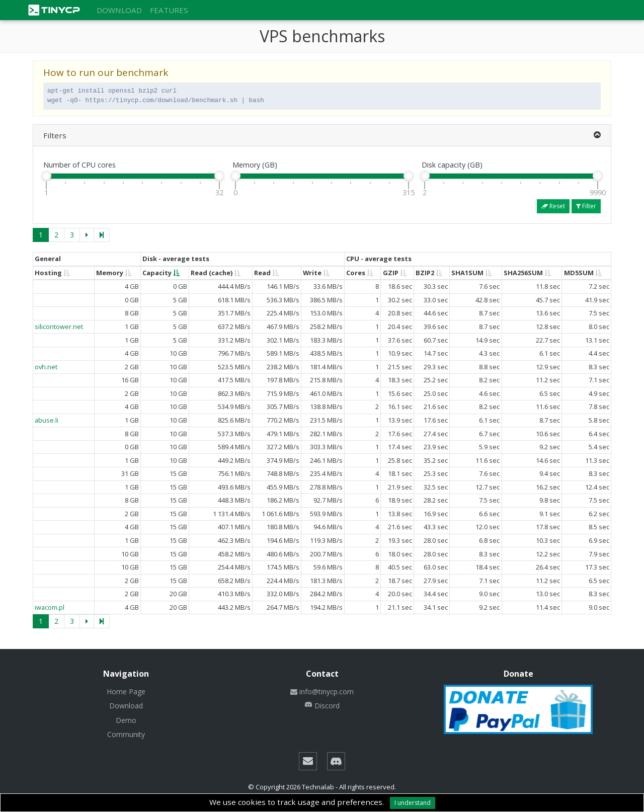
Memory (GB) (255, 165)
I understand (413, 803)
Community (126, 734)
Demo (126, 720)
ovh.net (46, 367)
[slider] (46, 176)
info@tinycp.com (322, 692)
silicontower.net (59, 327)
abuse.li (47, 420)
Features (169, 10)
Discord (322, 706)
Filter (586, 206)
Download (119, 10)
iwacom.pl (50, 607)
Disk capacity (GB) (452, 165)
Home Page (126, 692)
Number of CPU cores (79, 165)
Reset (553, 206)
